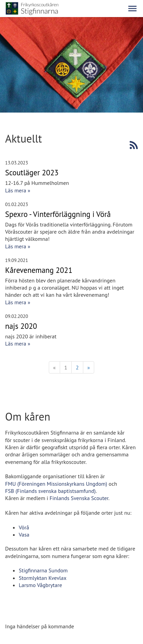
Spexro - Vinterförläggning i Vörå (58, 214)
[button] (132, 9)
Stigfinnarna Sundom (43, 570)
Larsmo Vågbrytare (40, 585)
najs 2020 (21, 326)
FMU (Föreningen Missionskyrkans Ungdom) (56, 484)
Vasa (24, 535)
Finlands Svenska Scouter (79, 498)
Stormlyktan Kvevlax (43, 578)
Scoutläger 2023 (32, 172)
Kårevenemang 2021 (39, 270)
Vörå (24, 527)
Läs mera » (18, 190)
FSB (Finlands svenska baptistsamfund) (50, 491)
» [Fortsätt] (89, 367)
